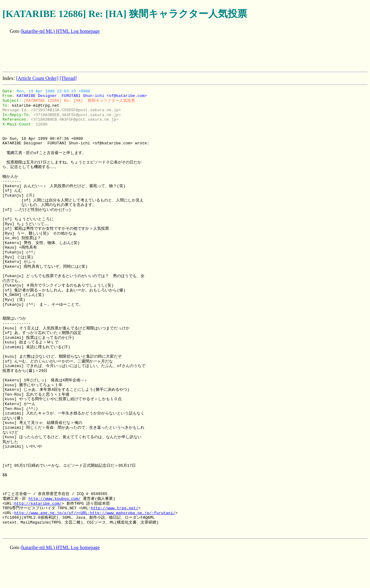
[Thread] (68, 78)
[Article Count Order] (37, 78)
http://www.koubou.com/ (55, 499)
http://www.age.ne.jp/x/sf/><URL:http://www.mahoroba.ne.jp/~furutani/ (95, 513)
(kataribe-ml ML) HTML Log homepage (60, 31)
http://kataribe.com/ (38, 504)
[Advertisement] (113, 53)
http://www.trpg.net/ (114, 508)
